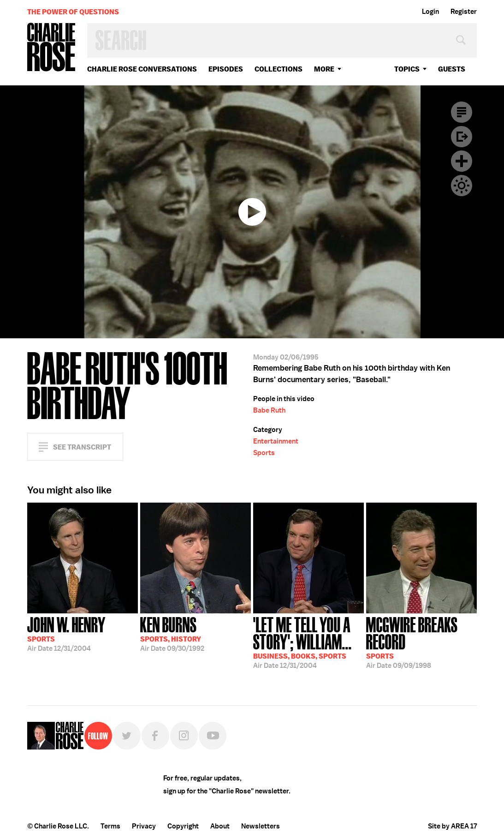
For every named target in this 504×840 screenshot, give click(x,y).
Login (430, 12)
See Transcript (82, 447)
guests (452, 69)
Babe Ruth (269, 410)
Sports (264, 453)
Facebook (155, 736)
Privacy (144, 826)
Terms (110, 826)
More (324, 69)
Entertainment (276, 441)
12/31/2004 (66, 633)
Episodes (226, 69)
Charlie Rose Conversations (142, 69)
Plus (462, 161)
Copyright (183, 826)
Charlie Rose (52, 48)
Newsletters (261, 826)
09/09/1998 (421, 642)
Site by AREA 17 (452, 826)
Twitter (127, 736)
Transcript (462, 112)
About (220, 826)
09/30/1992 (172, 633)
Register (464, 12)
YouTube (213, 736)
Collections (279, 69)
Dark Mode (462, 186)
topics (407, 69)
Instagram (184, 736)
